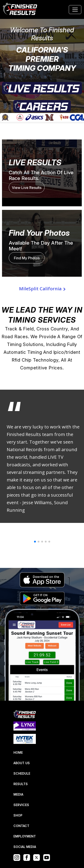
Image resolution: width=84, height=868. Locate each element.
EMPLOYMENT (25, 836)
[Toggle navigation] (75, 10)
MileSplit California (40, 289)
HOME (18, 752)
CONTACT (21, 826)
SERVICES (21, 805)
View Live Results (27, 188)
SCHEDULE (22, 773)
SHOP (18, 815)
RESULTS (21, 784)
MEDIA (18, 794)
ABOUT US (22, 763)
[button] (35, 542)
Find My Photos (27, 258)
